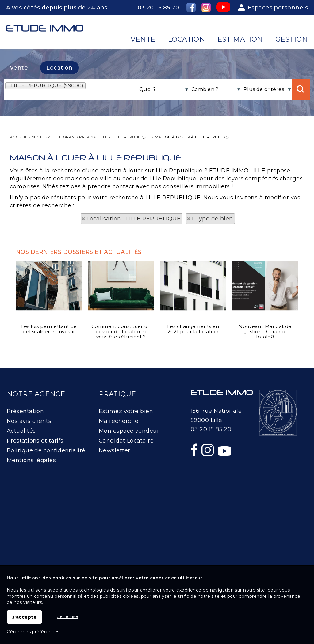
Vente (19, 68)
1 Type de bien (212, 219)
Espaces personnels (278, 8)
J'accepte (24, 617)
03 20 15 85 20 (158, 8)
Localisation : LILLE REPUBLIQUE (134, 219)
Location (59, 68)
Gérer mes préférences (33, 632)
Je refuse (68, 616)
